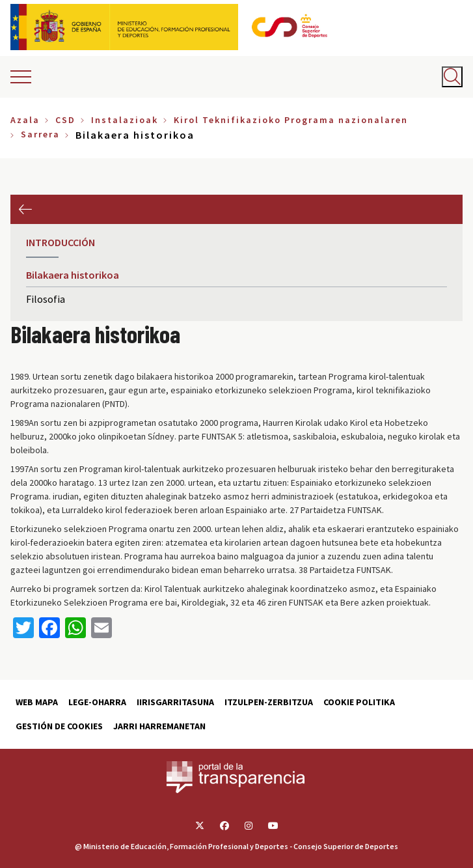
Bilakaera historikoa (73, 275)
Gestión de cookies (59, 726)
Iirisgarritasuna (175, 702)
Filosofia (46, 299)
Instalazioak (125, 120)
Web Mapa (37, 702)
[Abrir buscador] (452, 77)
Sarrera (40, 134)
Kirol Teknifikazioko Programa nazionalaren (291, 120)
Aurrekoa (25, 209)
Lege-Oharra (97, 702)
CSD (65, 120)
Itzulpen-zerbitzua (269, 702)
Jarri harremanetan (159, 726)
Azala (25, 120)
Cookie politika (359, 702)
